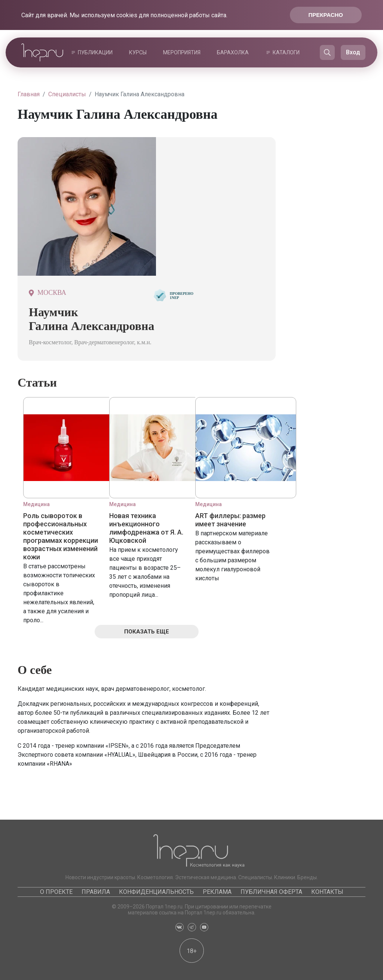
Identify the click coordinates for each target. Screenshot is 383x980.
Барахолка (233, 52)
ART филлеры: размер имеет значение (230, 520)
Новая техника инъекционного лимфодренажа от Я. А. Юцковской (146, 528)
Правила (96, 892)
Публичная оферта (271, 892)
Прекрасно (326, 15)
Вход (353, 52)
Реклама (217, 892)
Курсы (138, 52)
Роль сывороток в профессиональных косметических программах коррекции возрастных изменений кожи (61, 536)
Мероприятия (182, 52)
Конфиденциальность (156, 892)
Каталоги (286, 52)
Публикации (95, 52)
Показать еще (147, 632)
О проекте (56, 892)
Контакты (327, 892)
